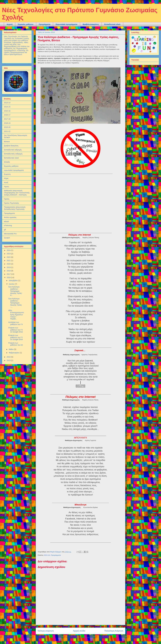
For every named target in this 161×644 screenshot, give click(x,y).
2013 (9, 360)
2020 (9, 264)
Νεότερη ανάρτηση (46, 631)
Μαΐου (11, 349)
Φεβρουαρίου (14, 353)
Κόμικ (6, 178)
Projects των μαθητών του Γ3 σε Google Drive (16, 330)
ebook (6, 221)
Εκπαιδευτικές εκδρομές (13, 154)
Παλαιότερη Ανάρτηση (114, 631)
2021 (9, 261)
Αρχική (10, 24)
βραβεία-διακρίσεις (11, 146)
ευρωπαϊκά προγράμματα (14, 170)
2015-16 (47, 555)
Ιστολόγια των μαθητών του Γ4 (15, 323)
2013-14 (7, 103)
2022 (9, 257)
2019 (9, 267)
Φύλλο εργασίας (10, 217)
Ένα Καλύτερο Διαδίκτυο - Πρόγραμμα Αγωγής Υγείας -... (15, 303)
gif (5, 230)
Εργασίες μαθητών (26, 24)
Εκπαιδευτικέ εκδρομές (13, 150)
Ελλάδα (7, 162)
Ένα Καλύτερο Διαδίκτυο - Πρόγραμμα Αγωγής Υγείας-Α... (15, 291)
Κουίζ (6, 182)
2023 (9, 254)
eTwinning (8, 225)
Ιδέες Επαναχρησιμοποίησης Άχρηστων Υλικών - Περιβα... (16, 315)
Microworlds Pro (10, 234)
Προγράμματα (45, 24)
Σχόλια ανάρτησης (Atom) (85, 637)
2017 (9, 274)
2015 (9, 357)
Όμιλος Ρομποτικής (11, 203)
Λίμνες (7, 187)
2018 (9, 271)
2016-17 (7, 115)
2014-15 (7, 107)
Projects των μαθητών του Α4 (16, 344)
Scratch (7, 238)
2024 (9, 250)
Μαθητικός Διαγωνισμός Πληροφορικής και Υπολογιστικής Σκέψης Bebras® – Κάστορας (17, 193)
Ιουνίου (12, 284)
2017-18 (7, 119)
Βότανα (7, 142)
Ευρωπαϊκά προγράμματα (66, 24)
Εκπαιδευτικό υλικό (112, 24)
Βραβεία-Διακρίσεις (91, 24)
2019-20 (7, 127)
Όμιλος (7, 199)
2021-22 (7, 131)
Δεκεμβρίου (13, 280)
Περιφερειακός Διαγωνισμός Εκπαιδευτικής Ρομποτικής (15, 208)
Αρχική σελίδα (79, 631)
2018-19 (7, 123)
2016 (9, 277)
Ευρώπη (7, 174)
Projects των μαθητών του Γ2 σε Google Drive (16, 337)
